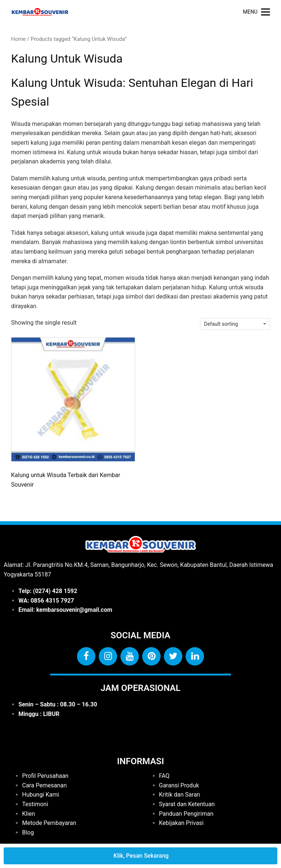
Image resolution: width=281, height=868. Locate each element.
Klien (29, 814)
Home (18, 39)
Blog (28, 832)
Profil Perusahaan (45, 776)
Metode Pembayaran (49, 823)
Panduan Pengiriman (186, 814)
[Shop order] (235, 324)
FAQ (164, 776)
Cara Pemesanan (44, 785)
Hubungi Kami (41, 795)
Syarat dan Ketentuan (187, 804)
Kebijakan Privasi (181, 823)
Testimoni (35, 804)
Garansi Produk (179, 785)
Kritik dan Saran (180, 795)
